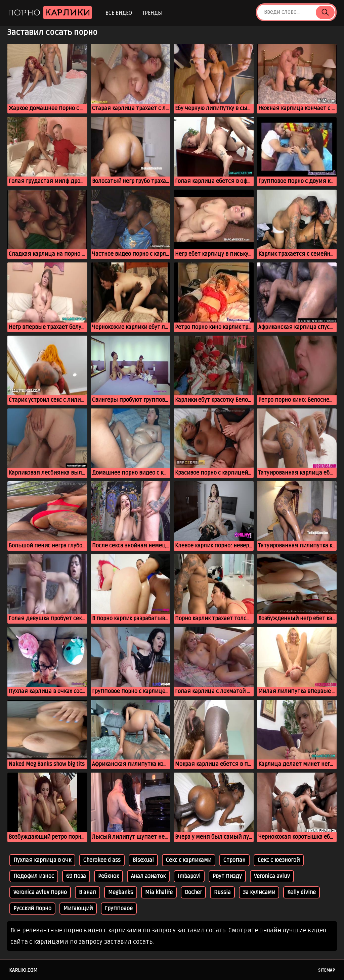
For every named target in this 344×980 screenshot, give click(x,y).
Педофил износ (34, 876)
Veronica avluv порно (40, 892)
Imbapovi (189, 876)
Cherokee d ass (102, 860)
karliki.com (23, 970)
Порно (50, 13)
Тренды (152, 13)
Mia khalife (159, 892)
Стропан (234, 860)
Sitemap (327, 970)
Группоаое (119, 909)
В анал (88, 892)
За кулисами (259, 892)
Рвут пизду (227, 876)
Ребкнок (109, 876)
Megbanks (121, 892)
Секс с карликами (189, 860)
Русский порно (32, 909)
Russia (222, 892)
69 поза (76, 876)
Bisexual (143, 860)
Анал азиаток (148, 876)
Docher (193, 892)
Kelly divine (302, 892)
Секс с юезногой (279, 860)
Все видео (119, 13)
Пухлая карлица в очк (42, 860)
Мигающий (78, 909)
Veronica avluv (272, 876)
